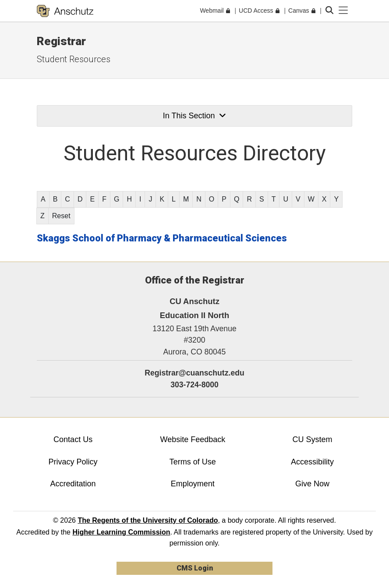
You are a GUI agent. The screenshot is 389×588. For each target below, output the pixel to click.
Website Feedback (193, 439)
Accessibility (312, 462)
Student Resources (74, 59)
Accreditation (73, 484)
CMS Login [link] (195, 568)
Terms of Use (193, 462)
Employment (193, 484)
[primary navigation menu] (343, 11)
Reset (61, 216)
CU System (313, 439)
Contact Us (73, 439)
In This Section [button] (194, 116)
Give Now (312, 484)
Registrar (61, 41)
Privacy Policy (73, 462)
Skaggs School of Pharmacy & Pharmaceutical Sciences (162, 238)
